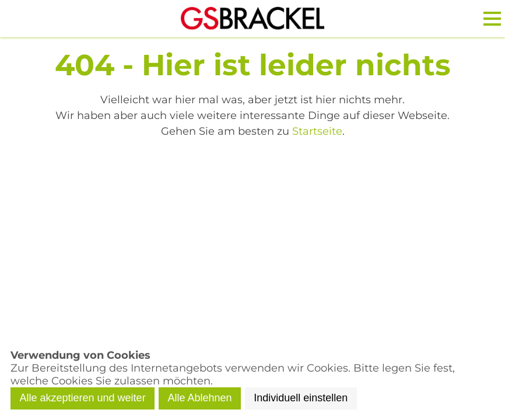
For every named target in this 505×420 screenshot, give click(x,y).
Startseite (317, 131)
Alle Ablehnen (199, 398)
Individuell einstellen (301, 398)
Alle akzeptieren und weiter (83, 398)
